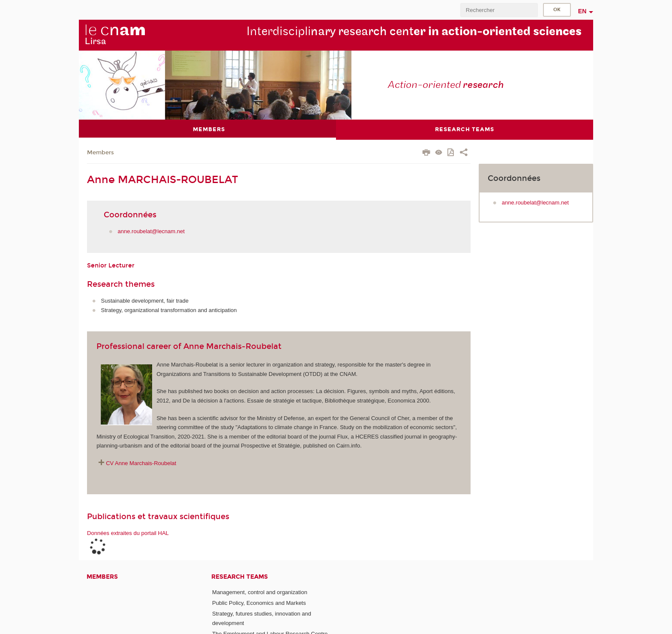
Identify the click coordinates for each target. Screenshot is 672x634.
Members (100, 153)
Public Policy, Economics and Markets (259, 603)
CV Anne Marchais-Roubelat (141, 463)
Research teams (240, 577)
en (582, 11)
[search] (499, 10)
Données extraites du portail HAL (128, 533)
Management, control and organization (260, 592)
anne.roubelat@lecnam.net (151, 231)
